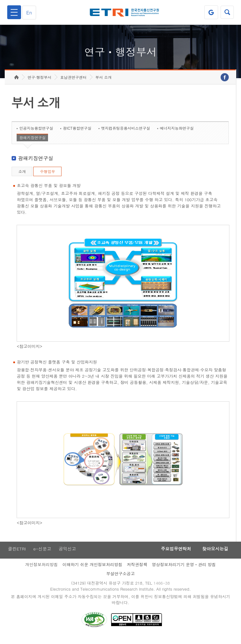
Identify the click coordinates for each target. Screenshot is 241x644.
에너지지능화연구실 (177, 134)
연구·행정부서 (40, 83)
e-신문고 (42, 555)
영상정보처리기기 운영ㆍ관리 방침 (184, 571)
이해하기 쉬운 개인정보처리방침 (92, 571)
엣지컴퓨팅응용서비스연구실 (126, 134)
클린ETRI (16, 555)
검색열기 (227, 12)
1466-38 (162, 590)
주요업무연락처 (173, 555)
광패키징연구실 (32, 144)
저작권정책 (137, 571)
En (30, 12)
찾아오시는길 (214, 555)
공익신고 (68, 555)
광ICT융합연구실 (77, 134)
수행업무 (47, 178)
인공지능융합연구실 (36, 134)
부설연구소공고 (121, 580)
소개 (22, 178)
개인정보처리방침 (41, 571)
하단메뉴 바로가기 (0, 0)
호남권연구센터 (73, 83)
